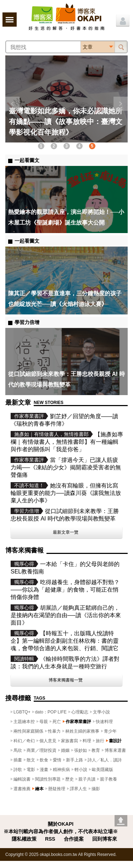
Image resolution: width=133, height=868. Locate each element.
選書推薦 (22, 789)
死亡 (57, 722)
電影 (31, 770)
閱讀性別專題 (48, 779)
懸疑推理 (57, 789)
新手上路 (74, 760)
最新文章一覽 (66, 532)
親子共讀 (87, 779)
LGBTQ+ (22, 712)
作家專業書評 (78, 722)
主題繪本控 (24, 722)
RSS (50, 839)
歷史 (70, 779)
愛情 (57, 760)
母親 (44, 722)
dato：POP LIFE (51, 712)
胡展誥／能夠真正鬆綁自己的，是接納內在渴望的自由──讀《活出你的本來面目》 (66, 615)
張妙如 (81, 750)
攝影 (96, 789)
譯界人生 (78, 789)
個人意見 (48, 741)
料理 (87, 741)
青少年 (110, 731)
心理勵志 (80, 712)
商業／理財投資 (41, 750)
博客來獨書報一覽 (66, 680)
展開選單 (10, 20)
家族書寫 (70, 741)
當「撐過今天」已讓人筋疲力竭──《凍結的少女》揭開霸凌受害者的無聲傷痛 (66, 467)
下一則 (121, 104)
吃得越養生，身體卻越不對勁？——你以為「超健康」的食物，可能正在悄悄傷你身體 (65, 590)
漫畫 (44, 770)
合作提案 (74, 839)
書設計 (115, 741)
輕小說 (81, 770)
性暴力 (54, 731)
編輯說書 (22, 779)
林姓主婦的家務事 (82, 731)
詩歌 (18, 770)
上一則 (12, 104)
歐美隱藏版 (102, 770)
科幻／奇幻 (24, 741)
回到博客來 (105, 839)
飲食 (44, 760)
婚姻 (65, 750)
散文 (31, 760)
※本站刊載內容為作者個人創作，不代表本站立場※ (61, 831)
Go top (121, 821)
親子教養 (109, 779)
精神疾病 (61, 770)
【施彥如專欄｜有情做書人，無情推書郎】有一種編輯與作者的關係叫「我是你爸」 (67, 442)
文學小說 (101, 712)
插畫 (18, 760)
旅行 (100, 741)
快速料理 (104, 722)
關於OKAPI (61, 824)
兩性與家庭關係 (28, 731)
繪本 (39, 789)
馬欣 (18, 750)
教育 (96, 750)
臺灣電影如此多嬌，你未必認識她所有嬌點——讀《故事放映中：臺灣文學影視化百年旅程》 (66, 122)
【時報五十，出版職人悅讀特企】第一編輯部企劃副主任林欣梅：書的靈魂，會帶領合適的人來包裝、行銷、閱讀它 (65, 641)
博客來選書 (115, 750)
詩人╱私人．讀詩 (105, 760)
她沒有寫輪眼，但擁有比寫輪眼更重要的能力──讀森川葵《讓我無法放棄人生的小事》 (66, 493)
